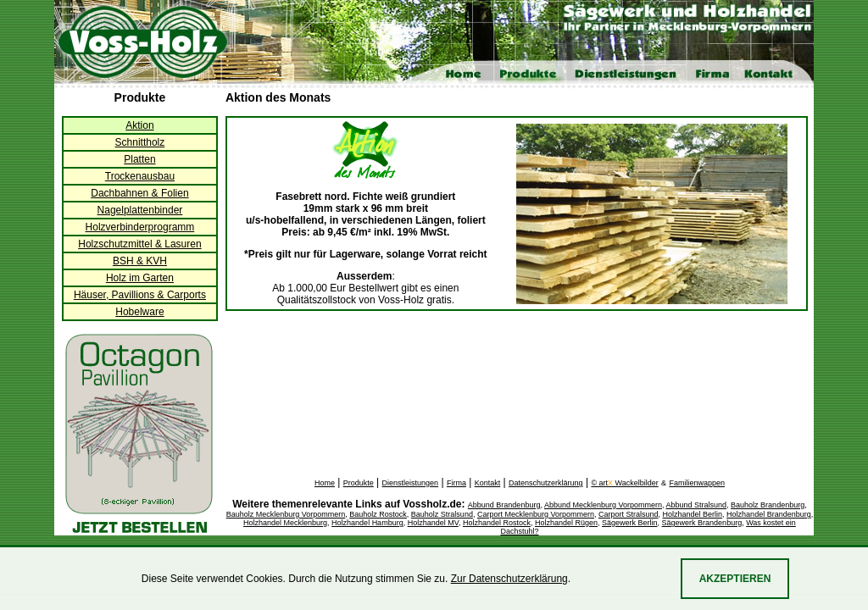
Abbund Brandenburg (504, 505)
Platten (139, 159)
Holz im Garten (140, 278)
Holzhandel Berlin (693, 514)
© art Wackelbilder (624, 483)
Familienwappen (697, 483)
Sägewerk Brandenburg (702, 523)
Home (325, 483)
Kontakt (488, 483)
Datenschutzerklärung (546, 483)
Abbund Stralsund (697, 505)
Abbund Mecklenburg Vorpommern (603, 505)
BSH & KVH (140, 261)
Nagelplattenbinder (140, 210)
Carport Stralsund (629, 514)
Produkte (359, 483)
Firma (456, 483)
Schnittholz (140, 142)
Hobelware (139, 312)
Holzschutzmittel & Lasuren (139, 244)
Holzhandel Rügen (566, 523)
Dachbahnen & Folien (139, 193)
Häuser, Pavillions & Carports (140, 295)
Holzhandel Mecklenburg (285, 523)
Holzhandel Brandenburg (769, 514)
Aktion (139, 125)
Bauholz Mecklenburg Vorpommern (286, 514)
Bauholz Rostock (378, 514)
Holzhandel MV (433, 523)
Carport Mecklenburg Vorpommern (536, 514)
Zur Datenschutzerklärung (509, 579)
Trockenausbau (140, 176)
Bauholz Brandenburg (768, 505)
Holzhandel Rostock (497, 523)
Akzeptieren (735, 579)
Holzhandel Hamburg (367, 523)
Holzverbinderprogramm (140, 227)
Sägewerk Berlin (630, 523)
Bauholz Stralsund (442, 514)
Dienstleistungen (411, 483)
